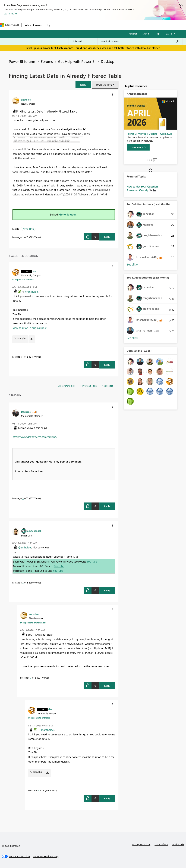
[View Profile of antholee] (26, 99)
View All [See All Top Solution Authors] (133, 265)
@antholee (31, 292)
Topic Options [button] (104, 85)
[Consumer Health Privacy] (46, 856)
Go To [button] (169, 34)
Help (157, 34)
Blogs (119, 25)
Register (133, 34)
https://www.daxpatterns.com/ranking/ (35, 437)
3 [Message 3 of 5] (31, 678)
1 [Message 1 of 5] (23, 237)
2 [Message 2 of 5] (23, 583)
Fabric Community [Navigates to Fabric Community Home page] (37, 25)
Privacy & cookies (141, 844)
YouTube (92, 561)
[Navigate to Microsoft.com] (10, 25)
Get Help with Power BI (77, 61)
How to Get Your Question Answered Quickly (142, 188)
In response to (23, 279)
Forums (58, 25)
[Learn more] (138, 147)
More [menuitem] (131, 25)
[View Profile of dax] (34, 271)
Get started (154, 48)
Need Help (28, 229)
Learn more (10, 13)
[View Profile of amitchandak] (34, 531)
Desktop (108, 61)
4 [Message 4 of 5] (23, 357)
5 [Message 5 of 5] (23, 498)
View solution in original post (29, 328)
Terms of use (161, 844)
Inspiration (74, 25)
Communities (104, 25)
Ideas (88, 25)
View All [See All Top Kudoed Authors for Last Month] (133, 338)
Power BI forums (22, 61)
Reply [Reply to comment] (107, 365)
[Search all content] (140, 41)
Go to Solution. (68, 214)
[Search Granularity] (83, 41)
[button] (83, 85)
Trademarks (178, 844)
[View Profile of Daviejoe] (26, 412)
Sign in (146, 34)
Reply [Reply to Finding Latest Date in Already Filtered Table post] (107, 237)
